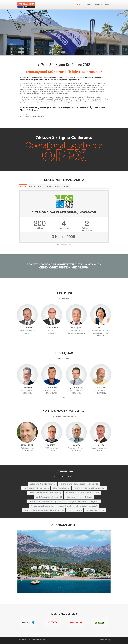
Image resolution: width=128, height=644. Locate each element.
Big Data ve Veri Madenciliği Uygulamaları (43, 485)
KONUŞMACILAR (98, 5)
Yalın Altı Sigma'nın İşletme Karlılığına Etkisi (48, 499)
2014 (59, 186)
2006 (25, 186)
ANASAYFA (79, 5)
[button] (59, 245)
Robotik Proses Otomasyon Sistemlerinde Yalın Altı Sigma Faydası (44, 512)
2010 (42, 186)
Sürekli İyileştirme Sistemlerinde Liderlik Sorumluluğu (45, 494)
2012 (51, 186)
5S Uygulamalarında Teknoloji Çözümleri (43, 507)
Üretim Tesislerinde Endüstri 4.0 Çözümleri (36, 490)
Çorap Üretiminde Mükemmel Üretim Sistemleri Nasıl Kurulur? (78, 507)
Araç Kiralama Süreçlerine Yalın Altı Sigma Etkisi (85, 503)
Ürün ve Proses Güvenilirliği (61, 490)
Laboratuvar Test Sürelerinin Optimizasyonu (79, 499)
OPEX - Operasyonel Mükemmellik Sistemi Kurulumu (89, 490)
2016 (68, 186)
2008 (34, 186)
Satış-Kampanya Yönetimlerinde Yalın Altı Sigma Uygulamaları (47, 503)
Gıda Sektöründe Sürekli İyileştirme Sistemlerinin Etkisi (82, 494)
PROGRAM (88, 5)
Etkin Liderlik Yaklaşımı (75, 512)
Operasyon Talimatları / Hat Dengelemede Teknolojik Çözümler (79, 485)
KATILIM (107, 5)
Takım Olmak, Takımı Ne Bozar (95, 512)
